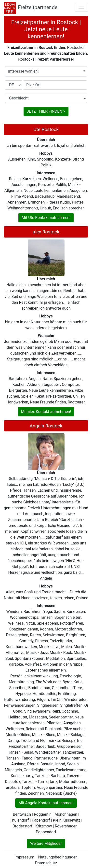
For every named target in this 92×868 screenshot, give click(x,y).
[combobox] (46, 71)
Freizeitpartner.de (38, 7)
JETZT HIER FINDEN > (46, 111)
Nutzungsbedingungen (58, 857)
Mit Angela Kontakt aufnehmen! (46, 803)
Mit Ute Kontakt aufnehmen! (46, 218)
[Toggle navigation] (81, 7)
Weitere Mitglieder (46, 843)
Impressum (24, 857)
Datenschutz (46, 863)
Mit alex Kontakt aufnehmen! (46, 412)
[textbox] (46, 71)
